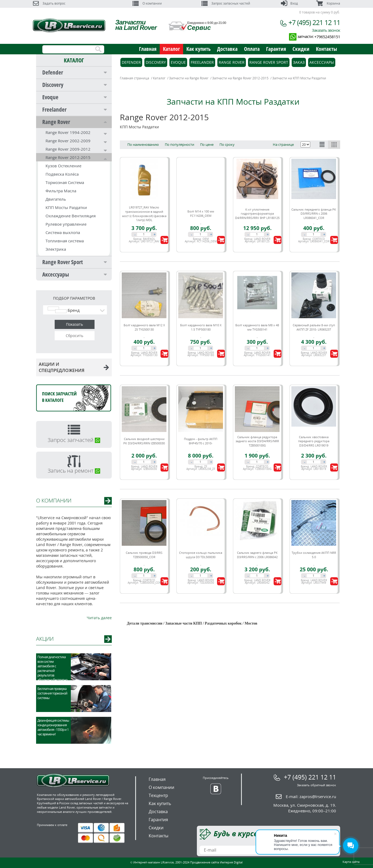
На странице (283, 144)
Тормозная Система (65, 182)
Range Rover (56, 122)
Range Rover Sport (63, 262)
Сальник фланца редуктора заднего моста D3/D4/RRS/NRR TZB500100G (257, 441)
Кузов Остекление (63, 166)
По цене (207, 144)
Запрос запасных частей (226, 3)
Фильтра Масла (61, 191)
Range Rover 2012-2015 (68, 157)
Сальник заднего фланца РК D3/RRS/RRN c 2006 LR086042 (257, 555)
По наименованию (143, 144)
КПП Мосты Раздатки (66, 207)
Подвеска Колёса (62, 174)
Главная (148, 49)
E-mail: (311, 796)
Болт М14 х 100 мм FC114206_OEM (201, 213)
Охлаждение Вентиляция (71, 216)
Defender (53, 72)
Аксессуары (56, 274)
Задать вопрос (49, 3)
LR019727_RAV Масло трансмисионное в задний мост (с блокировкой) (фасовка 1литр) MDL (144, 214)
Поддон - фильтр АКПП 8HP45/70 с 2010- (201, 441)
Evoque (50, 97)
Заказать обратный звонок (317, 785)
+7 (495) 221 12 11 (314, 22)
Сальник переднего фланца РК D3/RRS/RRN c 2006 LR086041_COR (314, 214)
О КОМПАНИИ (54, 500)
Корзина (328, 3)
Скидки (301, 49)
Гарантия (276, 49)
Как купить (198, 49)
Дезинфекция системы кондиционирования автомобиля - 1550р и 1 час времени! (53, 727)
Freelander (54, 109)
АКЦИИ (45, 639)
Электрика (56, 249)
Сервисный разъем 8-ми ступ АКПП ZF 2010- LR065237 (314, 327)
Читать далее (99, 618)
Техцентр (158, 795)
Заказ (299, 62)
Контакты (326, 49)
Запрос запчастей (74, 440)
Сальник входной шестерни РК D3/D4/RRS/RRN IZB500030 (144, 441)
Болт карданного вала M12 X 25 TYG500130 (144, 327)
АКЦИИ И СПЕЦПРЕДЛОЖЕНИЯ (74, 367)
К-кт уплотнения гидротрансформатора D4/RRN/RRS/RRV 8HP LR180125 (257, 214)
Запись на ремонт (74, 471)
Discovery (53, 85)
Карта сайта (351, 862)
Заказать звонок (326, 30)
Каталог (171, 49)
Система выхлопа (63, 232)
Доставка (227, 49)
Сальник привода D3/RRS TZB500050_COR (144, 555)
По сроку (227, 144)
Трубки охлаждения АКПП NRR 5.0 (314, 555)
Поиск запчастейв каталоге (59, 397)
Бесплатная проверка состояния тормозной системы (52, 693)
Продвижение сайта (205, 862)
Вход (289, 3)
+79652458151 (327, 37)
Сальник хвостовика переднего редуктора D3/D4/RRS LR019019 (314, 441)
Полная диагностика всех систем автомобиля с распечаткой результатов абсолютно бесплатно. (53, 669)
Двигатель (56, 199)
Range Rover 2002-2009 (68, 141)
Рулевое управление (66, 224)
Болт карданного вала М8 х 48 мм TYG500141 (257, 327)
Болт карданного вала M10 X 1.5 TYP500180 (201, 327)
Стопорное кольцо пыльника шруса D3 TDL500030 (201, 555)
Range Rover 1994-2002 (68, 132)
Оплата (252, 49)
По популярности (179, 144)
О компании (147, 3)
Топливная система (65, 241)
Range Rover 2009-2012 (68, 149)
